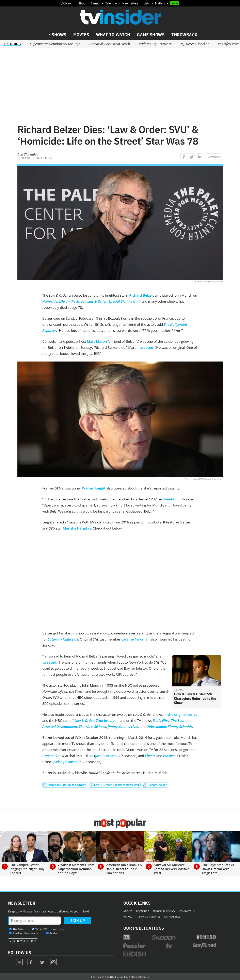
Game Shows (151, 35)
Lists (147, 3)
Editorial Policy (164, 911)
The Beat (178, 720)
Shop (82, 3)
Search (69, 3)
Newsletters (130, 3)
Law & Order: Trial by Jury (94, 720)
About (128, 911)
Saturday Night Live (63, 639)
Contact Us (187, 911)
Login (174, 3)
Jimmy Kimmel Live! (123, 727)
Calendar (111, 3)
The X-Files (161, 720)
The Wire (86, 727)
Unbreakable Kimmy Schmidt (169, 727)
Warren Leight (94, 488)
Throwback (185, 35)
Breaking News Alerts (25, 933)
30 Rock (100, 727)
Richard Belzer (141, 295)
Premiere (155, 44)
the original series (182, 714)
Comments (214, 157)
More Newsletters (22, 941)
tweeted (146, 347)
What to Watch (113, 35)
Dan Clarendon (28, 154)
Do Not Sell (172, 917)
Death (110, 44)
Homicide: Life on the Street (64, 301)
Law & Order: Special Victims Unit (114, 301)
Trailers (160, 3)
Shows (59, 35)
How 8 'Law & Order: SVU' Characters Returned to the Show (195, 698)
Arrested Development (60, 727)
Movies (81, 35)
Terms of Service (149, 917)
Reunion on (55, 44)
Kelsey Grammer (67, 762)
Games (95, 3)
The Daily (18, 929)
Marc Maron (97, 341)
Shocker (195, 44)
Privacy (129, 917)
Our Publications (144, 928)
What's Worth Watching (50, 929)
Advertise (142, 911)
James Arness (106, 756)
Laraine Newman (135, 639)
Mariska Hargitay (77, 528)
